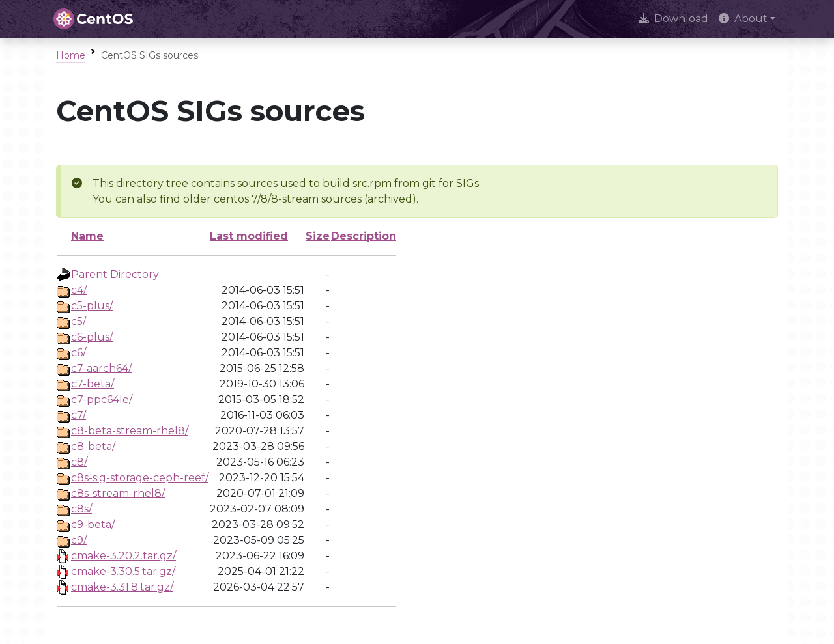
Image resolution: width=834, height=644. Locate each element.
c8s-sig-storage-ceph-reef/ (140, 478)
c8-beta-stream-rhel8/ (130, 431)
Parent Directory (115, 274)
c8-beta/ (93, 446)
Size (318, 236)
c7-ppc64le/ (102, 399)
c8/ (79, 462)
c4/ (79, 290)
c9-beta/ (93, 525)
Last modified (249, 236)
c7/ (79, 415)
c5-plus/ (92, 306)
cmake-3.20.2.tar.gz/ (123, 556)
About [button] (743, 19)
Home (71, 55)
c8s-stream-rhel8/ (118, 493)
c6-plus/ (92, 337)
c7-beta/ (93, 384)
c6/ (79, 353)
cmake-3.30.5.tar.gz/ (123, 571)
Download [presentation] (673, 19)
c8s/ (81, 509)
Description (364, 236)
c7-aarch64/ (101, 368)
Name (87, 236)
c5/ (79, 321)
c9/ (79, 540)
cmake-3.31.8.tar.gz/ (122, 587)
